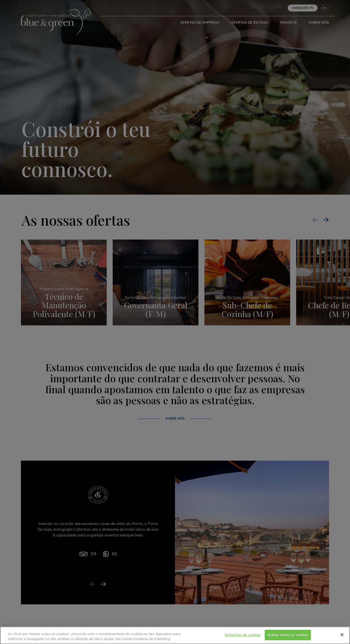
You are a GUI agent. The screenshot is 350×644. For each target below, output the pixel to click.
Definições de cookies (243, 638)
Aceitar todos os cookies (288, 638)
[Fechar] (342, 638)
